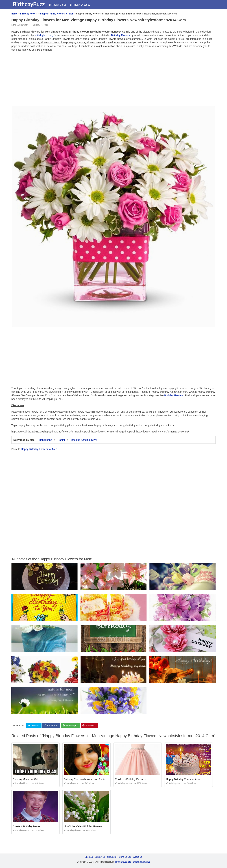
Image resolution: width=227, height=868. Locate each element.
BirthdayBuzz (29, 4)
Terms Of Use (125, 857)
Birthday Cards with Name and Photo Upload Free (92, 779)
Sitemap (89, 857)
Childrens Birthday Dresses (130, 779)
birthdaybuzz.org (44, 35)
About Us (138, 857)
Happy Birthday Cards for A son (184, 779)
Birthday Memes (21, 783)
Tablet (61, 440)
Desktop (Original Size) (84, 440)
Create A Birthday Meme (27, 826)
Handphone (45, 440)
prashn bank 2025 (141, 862)
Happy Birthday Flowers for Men (39, 449)
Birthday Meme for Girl (25, 779)
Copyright (112, 857)
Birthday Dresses (80, 5)
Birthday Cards (58, 5)
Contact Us (100, 857)
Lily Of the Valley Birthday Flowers (83, 826)
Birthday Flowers (20, 25)
